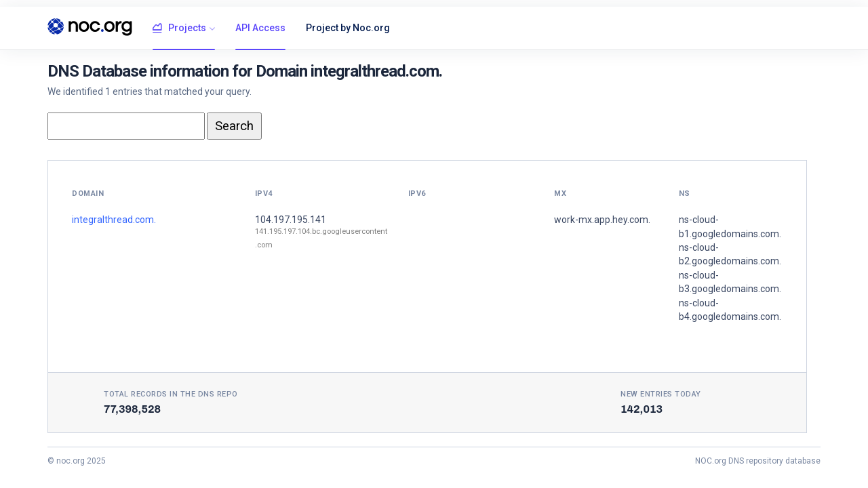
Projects (179, 28)
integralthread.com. (114, 220)
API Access (260, 28)
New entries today (661, 394)
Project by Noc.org (348, 28)
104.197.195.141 (291, 220)
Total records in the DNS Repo (171, 394)
